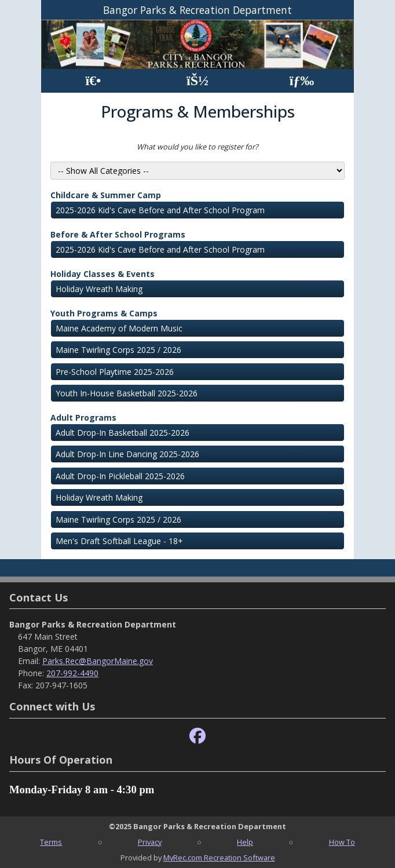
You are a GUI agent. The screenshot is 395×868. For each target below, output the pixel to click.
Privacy (150, 842)
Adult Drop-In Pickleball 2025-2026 (120, 476)
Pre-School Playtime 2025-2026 (115, 372)
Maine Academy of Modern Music (119, 328)
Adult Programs (83, 417)
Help (245, 842)
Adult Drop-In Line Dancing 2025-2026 (127, 454)
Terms (51, 842)
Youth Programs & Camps (104, 313)
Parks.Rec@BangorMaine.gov (98, 661)
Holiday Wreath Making (99, 289)
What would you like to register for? (197, 147)
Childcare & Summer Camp (106, 195)
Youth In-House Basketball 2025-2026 (127, 393)
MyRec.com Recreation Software (219, 858)
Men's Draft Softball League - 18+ (119, 541)
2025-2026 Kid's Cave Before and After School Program (160, 210)
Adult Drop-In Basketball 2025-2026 (122, 433)
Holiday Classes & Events (103, 274)
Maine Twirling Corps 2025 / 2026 (118, 350)
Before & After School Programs (118, 234)
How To (342, 842)
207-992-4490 (72, 673)
